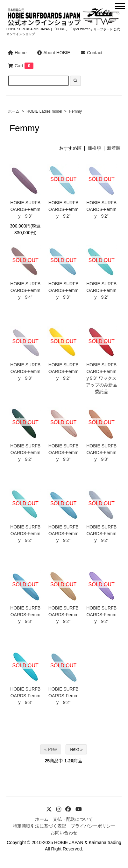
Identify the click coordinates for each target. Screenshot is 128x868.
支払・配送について (73, 819)
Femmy (75, 111)
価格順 (94, 148)
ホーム (14, 111)
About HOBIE (54, 53)
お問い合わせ (64, 833)
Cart (15, 66)
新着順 (114, 148)
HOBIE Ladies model (44, 111)
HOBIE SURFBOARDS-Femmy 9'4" (25, 290)
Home (17, 53)
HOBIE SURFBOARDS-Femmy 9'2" (64, 209)
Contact (92, 53)
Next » (76, 749)
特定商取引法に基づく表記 (39, 826)
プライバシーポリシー (93, 826)
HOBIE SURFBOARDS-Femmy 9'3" (25, 209)
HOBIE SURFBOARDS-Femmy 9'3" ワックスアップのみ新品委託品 (102, 378)
